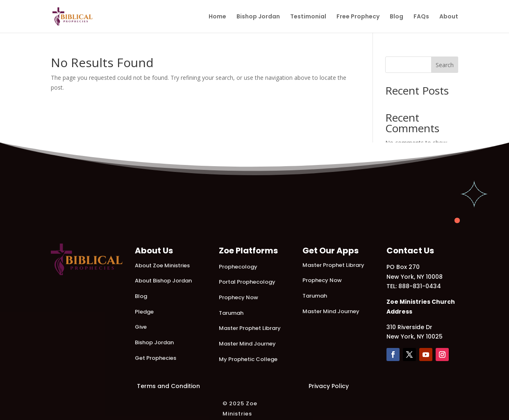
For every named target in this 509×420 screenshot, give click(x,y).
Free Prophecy (358, 17)
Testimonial (308, 17)
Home (217, 17)
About (449, 17)
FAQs (421, 17)
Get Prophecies (156, 358)
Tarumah (231, 313)
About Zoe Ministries (162, 265)
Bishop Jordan (258, 17)
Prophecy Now (239, 297)
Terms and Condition (168, 386)
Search (445, 65)
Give (141, 327)
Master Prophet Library (250, 328)
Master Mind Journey (247, 344)
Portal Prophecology (247, 282)
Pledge (144, 312)
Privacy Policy (329, 386)
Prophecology (238, 267)
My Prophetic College (248, 359)
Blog (397, 17)
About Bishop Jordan (163, 281)
